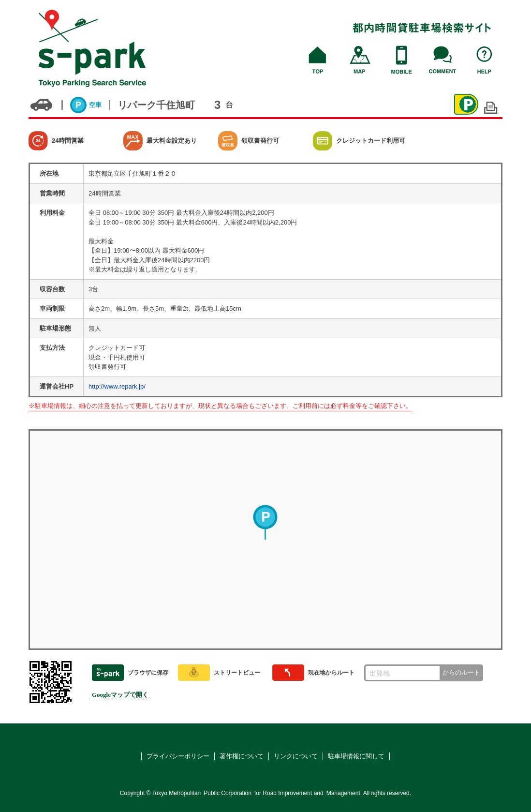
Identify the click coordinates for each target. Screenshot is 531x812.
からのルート (461, 672)
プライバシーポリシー (178, 756)
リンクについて (296, 756)
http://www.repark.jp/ (117, 386)
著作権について (242, 756)
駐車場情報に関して (356, 756)
